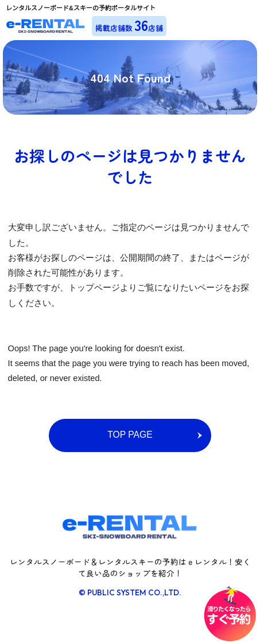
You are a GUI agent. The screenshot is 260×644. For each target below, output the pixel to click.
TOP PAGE (130, 435)
